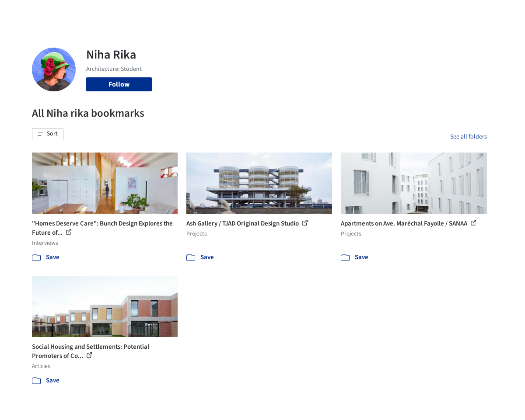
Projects (214, 12)
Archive (388, 12)
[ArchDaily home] (23, 12)
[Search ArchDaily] (126, 12)
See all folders (469, 137)
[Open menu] (503, 12)
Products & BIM (281, 12)
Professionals (329, 12)
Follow (119, 84)
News (363, 12)
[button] (48, 134)
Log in (431, 12)
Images (242, 12)
